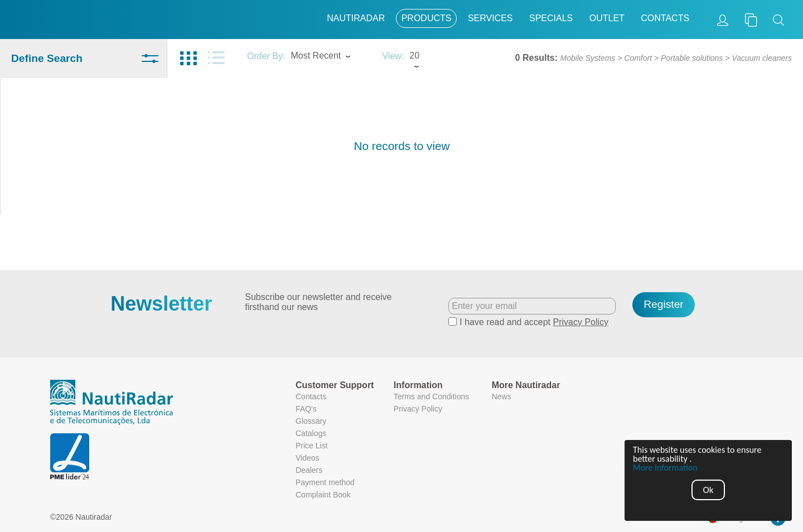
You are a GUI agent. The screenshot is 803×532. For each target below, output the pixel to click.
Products (427, 18)
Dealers (309, 470)
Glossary (311, 421)
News (502, 396)
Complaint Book (323, 495)
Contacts (665, 18)
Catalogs (311, 433)
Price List (312, 446)
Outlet (607, 18)
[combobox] (331, 57)
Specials (551, 18)
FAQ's (306, 409)
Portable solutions (692, 58)
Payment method (325, 482)
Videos (308, 458)
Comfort (638, 58)
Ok (708, 490)
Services (490, 18)
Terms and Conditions (431, 396)
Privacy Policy (581, 322)
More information (665, 468)
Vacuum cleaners (762, 58)
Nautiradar (356, 18)
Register (663, 304)
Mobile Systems (588, 58)
